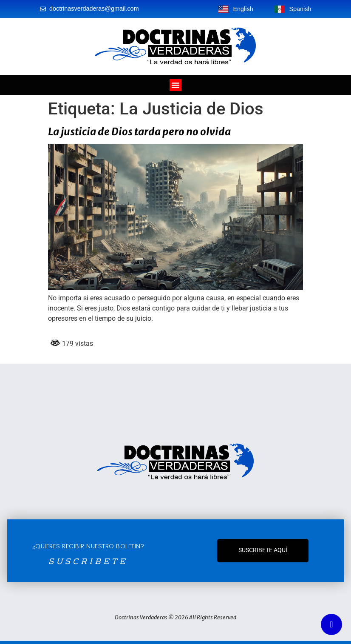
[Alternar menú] (175, 85)
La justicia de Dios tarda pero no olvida (139, 132)
